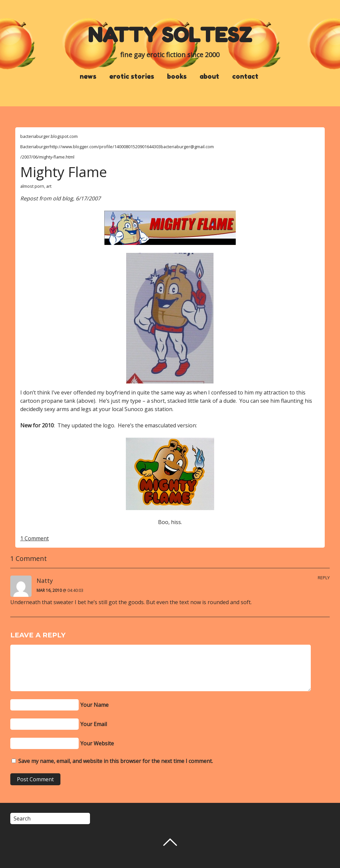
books (177, 76)
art (49, 186)
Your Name (94, 705)
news (88, 76)
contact (245, 76)
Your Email (94, 724)
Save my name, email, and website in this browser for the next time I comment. (116, 761)
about (209, 76)
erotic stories (132, 76)
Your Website (97, 743)
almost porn (32, 186)
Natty (45, 581)
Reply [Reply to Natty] (324, 578)
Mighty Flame (64, 172)
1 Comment (35, 538)
